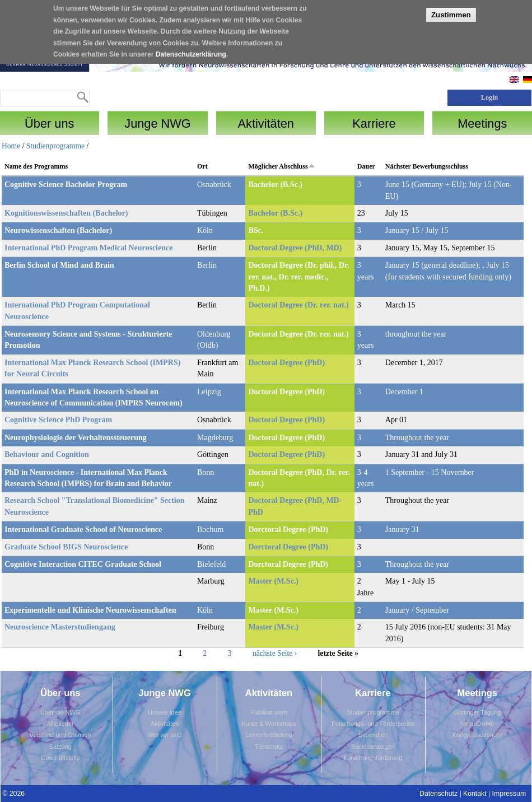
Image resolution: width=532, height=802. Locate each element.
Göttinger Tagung (477, 712)
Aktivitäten (165, 724)
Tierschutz (269, 747)
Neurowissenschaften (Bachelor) (58, 230)
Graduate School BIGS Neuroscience (66, 547)
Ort (202, 166)
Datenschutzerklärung (191, 49)
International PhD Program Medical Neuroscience (88, 248)
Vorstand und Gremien (60, 735)
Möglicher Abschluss (281, 166)
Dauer (366, 166)
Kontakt (475, 794)
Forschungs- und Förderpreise (373, 724)
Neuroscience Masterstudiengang (60, 627)
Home (11, 146)
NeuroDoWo (477, 724)
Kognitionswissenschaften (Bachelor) (66, 213)
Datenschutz (438, 794)
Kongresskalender (477, 735)
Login (490, 97)
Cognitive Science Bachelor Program (66, 185)
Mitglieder (60, 724)
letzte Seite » (338, 653)
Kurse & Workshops (269, 724)
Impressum (509, 794)
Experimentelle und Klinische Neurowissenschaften (90, 610)
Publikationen (269, 712)
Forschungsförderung (373, 758)
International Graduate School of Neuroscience (83, 530)
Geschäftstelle (60, 758)
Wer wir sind (165, 735)
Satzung (60, 747)
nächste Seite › (275, 653)
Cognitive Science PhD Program (58, 420)
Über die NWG (60, 712)
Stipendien (373, 735)
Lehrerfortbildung (269, 735)
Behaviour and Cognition (47, 454)
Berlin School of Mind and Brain (59, 265)
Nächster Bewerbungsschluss (427, 166)
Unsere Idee (165, 712)
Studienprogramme (55, 146)
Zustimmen (451, 9)
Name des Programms (36, 166)
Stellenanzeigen (373, 747)
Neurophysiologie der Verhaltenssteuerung (76, 438)
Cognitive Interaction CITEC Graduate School (83, 564)
